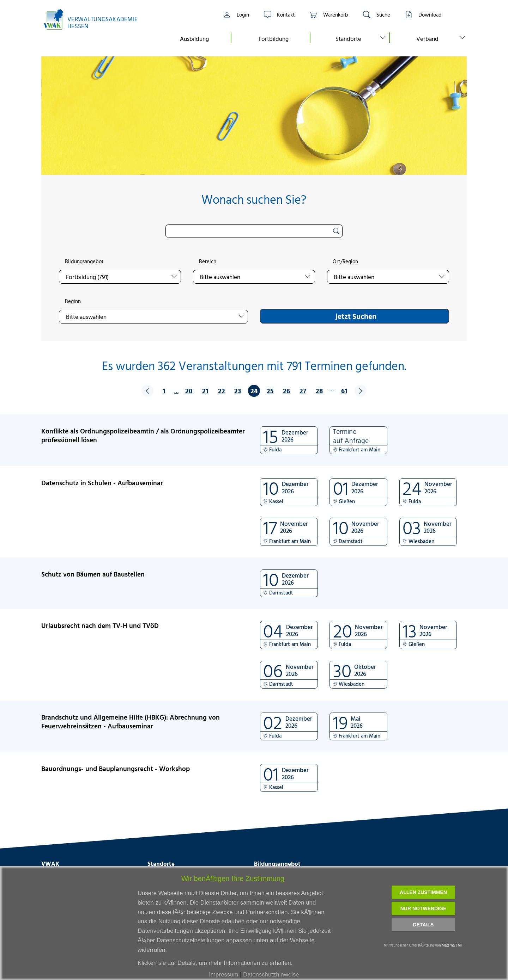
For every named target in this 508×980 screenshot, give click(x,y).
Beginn (73, 301)
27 (303, 391)
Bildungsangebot (84, 261)
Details (424, 925)
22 (222, 391)
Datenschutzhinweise (271, 975)
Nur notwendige (424, 908)
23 (238, 391)
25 (270, 391)
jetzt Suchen (356, 316)
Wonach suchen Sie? (254, 199)
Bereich (208, 261)
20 (189, 391)
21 (205, 391)
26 (286, 391)
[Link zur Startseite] (95, 19)
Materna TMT (452, 945)
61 (344, 391)
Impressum (223, 975)
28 (319, 391)
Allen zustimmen (423, 892)
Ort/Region (345, 261)
